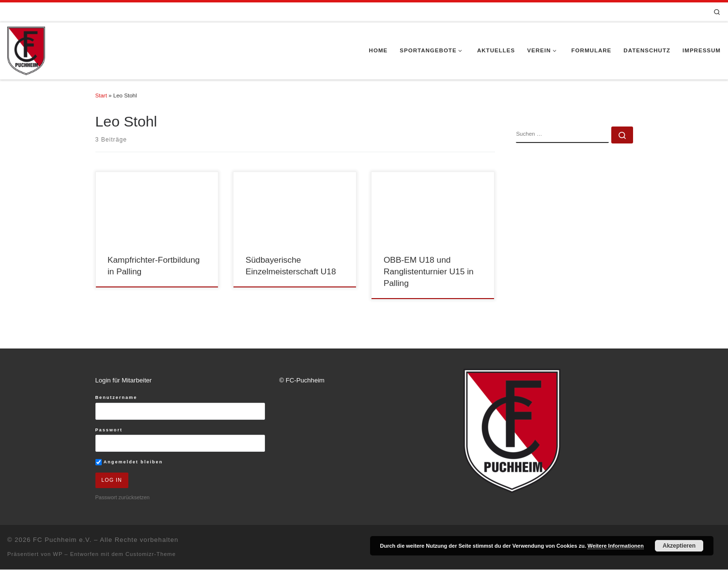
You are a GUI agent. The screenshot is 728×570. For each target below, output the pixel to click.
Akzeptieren (679, 546)
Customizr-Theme (151, 554)
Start (101, 95)
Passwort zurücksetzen (123, 498)
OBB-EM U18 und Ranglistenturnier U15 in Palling (429, 272)
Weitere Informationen (616, 546)
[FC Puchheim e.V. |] (26, 50)
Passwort (109, 430)
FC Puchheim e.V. (62, 540)
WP (58, 554)
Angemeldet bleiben (129, 462)
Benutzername (116, 397)
